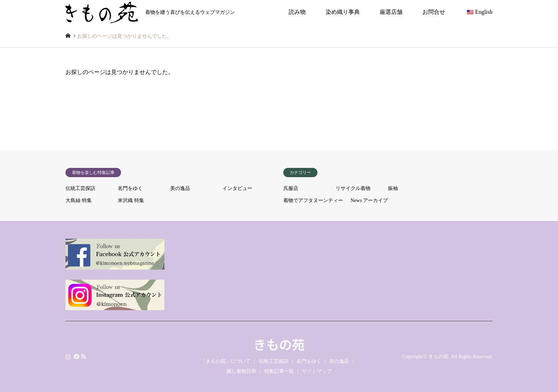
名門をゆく (130, 188)
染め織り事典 (343, 12)
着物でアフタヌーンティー (313, 200)
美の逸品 (180, 188)
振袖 (393, 188)
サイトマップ (317, 371)
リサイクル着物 (353, 188)
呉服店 (291, 188)
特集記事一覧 (279, 371)
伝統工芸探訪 (80, 188)
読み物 (297, 12)
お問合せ (434, 12)
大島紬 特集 (79, 200)
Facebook (76, 356)
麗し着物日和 (241, 371)
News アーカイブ (369, 200)
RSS (84, 356)
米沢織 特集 (131, 200)
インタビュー (237, 188)
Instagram (68, 356)
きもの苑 (279, 344)
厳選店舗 (391, 12)
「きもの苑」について (226, 361)
